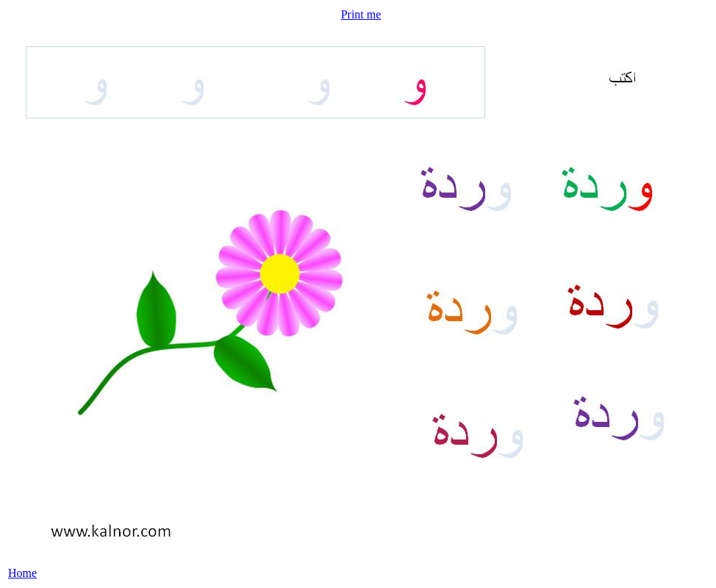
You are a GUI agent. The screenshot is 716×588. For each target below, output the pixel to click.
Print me (361, 14)
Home (22, 573)
